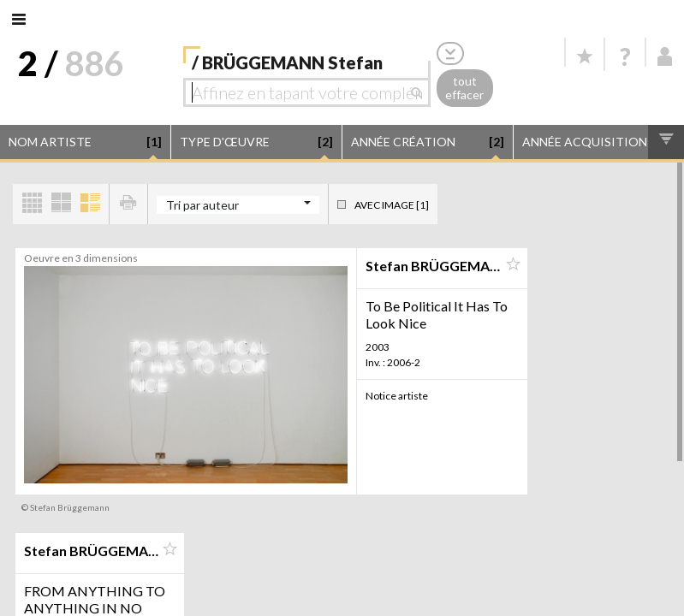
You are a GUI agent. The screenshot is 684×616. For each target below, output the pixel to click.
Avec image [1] (392, 205)
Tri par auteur (202, 205)
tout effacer (464, 88)
